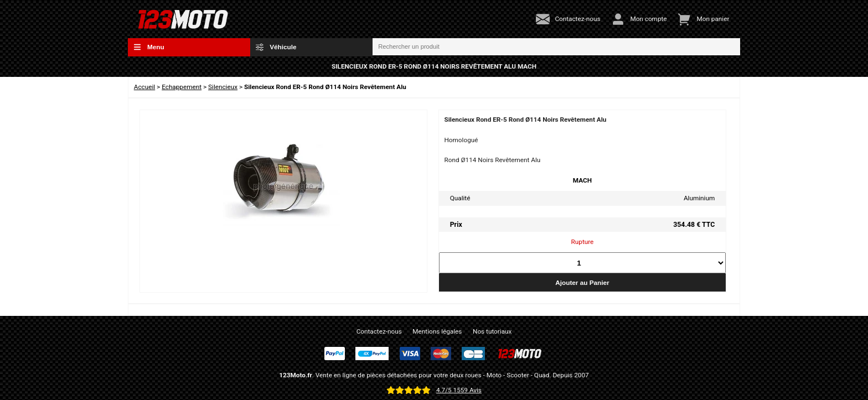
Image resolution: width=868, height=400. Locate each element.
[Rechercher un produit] (556, 47)
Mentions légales (437, 331)
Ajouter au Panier (582, 282)
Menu (149, 47)
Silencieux (223, 87)
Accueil (144, 87)
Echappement (182, 87)
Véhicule (276, 47)
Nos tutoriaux (492, 331)
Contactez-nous (379, 331)
